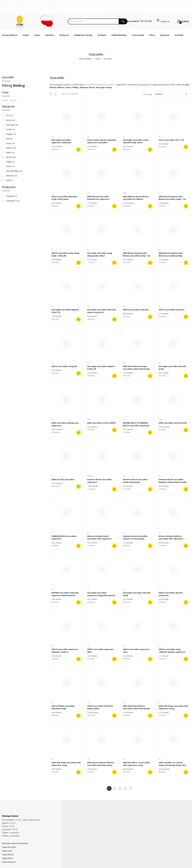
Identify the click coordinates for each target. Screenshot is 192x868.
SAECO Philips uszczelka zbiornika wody (63, 707)
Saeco (10, 166)
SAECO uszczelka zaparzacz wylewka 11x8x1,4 (65, 651)
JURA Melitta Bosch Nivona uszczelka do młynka (136, 198)
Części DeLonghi (9, 847)
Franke (10, 129)
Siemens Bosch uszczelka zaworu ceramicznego (136, 537)
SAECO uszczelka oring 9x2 (136, 310)
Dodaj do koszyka (78, 150)
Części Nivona (8, 855)
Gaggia (11, 134)
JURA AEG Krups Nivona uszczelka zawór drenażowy (137, 707)
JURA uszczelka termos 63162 (173, 423)
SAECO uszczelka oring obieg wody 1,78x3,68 (66, 254)
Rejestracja (179, 7)
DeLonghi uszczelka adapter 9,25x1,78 (66, 311)
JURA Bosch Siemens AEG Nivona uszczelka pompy (171, 254)
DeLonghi (12, 125)
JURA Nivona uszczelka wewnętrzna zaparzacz (99, 198)
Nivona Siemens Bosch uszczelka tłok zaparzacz (100, 537)
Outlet (154, 7)
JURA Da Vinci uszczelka (63, 479)
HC (53, 137)
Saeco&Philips (14, 171)
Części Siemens (9, 862)
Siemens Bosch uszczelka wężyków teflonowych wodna (173, 481)
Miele (10, 152)
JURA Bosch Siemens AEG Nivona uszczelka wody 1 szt (173, 198)
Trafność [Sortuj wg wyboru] (171, 94)
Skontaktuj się (67, 6)
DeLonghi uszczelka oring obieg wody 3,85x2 (100, 254)
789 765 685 (146, 21)
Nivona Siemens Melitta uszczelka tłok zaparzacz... (172, 537)
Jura (9, 139)
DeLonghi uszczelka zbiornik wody (173, 368)
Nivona (11, 157)
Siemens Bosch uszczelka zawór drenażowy (136, 481)
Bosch (10, 120)
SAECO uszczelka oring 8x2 (65, 366)
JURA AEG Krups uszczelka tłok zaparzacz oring (172, 707)
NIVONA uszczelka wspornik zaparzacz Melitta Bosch (65, 594)
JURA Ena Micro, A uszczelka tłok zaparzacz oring (137, 764)
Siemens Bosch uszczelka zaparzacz (100, 481)
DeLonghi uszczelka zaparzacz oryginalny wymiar (102, 594)
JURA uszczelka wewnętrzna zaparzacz (65, 424)
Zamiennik (13, 201)
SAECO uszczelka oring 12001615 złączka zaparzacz (172, 651)
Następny (131, 788)
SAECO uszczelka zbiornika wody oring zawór (65, 198)
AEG (10, 115)
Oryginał (12, 196)
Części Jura (7, 851)
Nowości (136, 7)
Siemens (12, 176)
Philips (10, 162)
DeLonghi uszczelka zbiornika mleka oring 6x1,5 (102, 311)
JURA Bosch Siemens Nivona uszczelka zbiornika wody (101, 764)
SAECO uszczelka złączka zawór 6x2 (171, 594)
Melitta (11, 148)
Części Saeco (8, 858)
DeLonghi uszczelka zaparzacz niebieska (62, 141)
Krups (10, 143)
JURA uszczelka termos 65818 (102, 423)
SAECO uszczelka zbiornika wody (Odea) (100, 707)
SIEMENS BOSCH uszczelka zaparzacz (64, 537)
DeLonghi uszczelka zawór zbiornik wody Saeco (136, 141)
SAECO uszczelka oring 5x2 (172, 310)
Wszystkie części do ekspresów (15, 843)
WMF (10, 180)
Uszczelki (8, 78)
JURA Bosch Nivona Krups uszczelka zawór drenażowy (137, 368)
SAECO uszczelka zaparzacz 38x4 (101, 651)
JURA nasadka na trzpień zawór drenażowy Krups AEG (173, 764)
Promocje (116, 7)
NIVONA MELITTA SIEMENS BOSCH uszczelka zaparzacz (137, 424)
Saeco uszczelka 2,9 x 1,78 (172, 140)
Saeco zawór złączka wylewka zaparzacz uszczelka (102, 141)
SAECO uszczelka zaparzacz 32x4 (137, 651)
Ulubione (167, 7)
